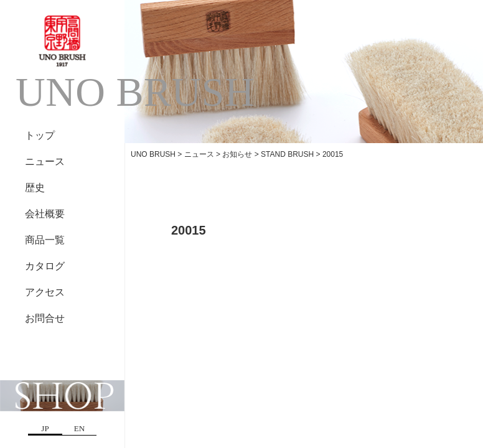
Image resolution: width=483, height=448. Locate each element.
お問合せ (45, 318)
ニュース (45, 161)
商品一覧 (45, 240)
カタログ (45, 266)
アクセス (45, 292)
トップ (40, 135)
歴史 (35, 188)
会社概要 (45, 214)
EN (79, 428)
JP (45, 428)
